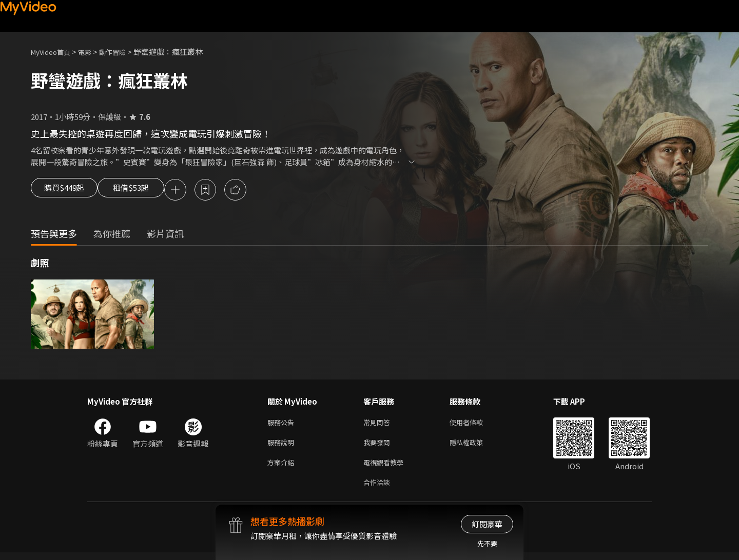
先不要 (487, 543)
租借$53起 (147, 191)
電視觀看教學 (386, 467)
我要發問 (379, 446)
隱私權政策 (475, 446)
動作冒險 (124, 52)
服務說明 (283, 446)
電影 (93, 52)
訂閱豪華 (487, 524)
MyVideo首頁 (54, 52)
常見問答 (379, 424)
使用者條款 (475, 424)
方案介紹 (283, 467)
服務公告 (283, 424)
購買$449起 (68, 191)
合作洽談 (379, 489)
